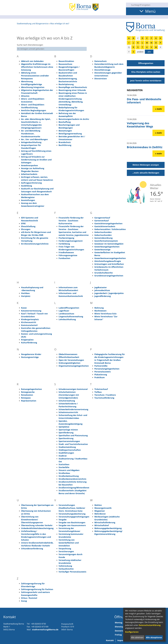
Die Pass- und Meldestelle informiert (144, 101)
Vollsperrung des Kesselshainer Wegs (140, 125)
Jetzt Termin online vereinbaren (146, 81)
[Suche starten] (128, 5)
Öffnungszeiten (146, 63)
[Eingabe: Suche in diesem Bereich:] (149, 5)
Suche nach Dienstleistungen (30, 45)
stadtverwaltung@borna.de (45, 630)
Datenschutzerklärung (150, 625)
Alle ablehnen (137, 637)
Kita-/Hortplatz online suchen (146, 72)
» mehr (159, 109)
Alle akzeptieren (154, 637)
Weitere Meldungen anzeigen (146, 165)
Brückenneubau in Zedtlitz (145, 147)
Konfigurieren (132, 632)
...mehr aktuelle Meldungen (146, 173)
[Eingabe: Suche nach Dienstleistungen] (52, 49)
